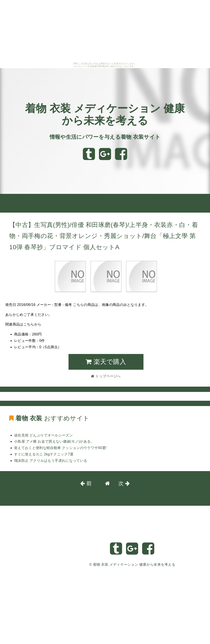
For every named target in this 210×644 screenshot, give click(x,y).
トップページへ (15, 206)
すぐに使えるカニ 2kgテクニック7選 (44, 454)
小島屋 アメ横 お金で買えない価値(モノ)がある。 (54, 441)
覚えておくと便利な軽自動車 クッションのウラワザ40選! (60, 448)
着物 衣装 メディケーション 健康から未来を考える (134, 564)
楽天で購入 (106, 362)
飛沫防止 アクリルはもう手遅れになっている (51, 461)
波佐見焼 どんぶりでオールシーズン (43, 435)
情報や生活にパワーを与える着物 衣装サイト (105, 137)
